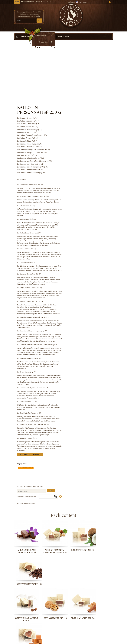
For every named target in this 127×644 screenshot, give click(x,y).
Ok (108, 457)
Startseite (17, 38)
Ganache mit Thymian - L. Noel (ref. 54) (91, 356)
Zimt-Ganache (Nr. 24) (85, 213)
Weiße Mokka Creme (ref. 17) (87, 179)
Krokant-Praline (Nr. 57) (85, 371)
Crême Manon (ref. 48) (85, 338)
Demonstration (27, 2)
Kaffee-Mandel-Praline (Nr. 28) (88, 242)
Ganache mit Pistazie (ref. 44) (87, 324)
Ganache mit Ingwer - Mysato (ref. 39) (90, 290)
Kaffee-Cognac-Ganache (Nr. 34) (89, 258)
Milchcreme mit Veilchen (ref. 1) (88, 126)
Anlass (52, 33)
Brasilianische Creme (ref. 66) (87, 383)
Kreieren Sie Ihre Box (104, 31)
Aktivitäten (63, 33)
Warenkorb (103, 14)
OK (39, 21)
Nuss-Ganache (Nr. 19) (85, 197)
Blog (49, 2)
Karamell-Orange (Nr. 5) (86, 413)
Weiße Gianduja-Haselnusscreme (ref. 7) (91, 140)
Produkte (26, 33)
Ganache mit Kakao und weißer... (25, 610)
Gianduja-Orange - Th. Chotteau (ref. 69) (91, 397)
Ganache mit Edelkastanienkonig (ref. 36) (92, 276)
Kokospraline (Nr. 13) (84, 151)
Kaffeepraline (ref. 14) (85, 165)
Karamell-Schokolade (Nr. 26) (87, 226)
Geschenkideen (40, 33)
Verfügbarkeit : (79, 438)
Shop (17, 2)
